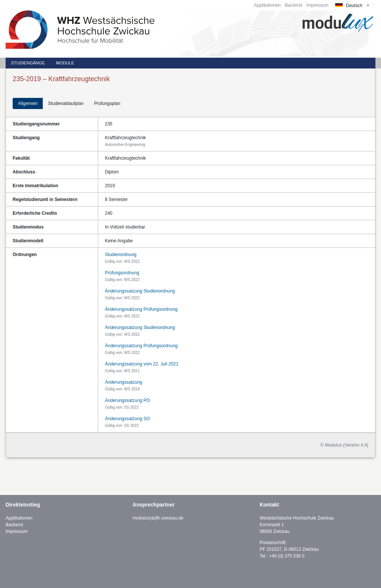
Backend (294, 5)
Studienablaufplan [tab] (66, 103)
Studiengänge (28, 63)
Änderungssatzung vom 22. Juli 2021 (142, 364)
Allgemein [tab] (28, 103)
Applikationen (268, 5)
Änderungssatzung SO (127, 419)
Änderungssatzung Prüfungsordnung (141, 309)
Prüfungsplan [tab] (107, 103)
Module (65, 63)
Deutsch (349, 6)
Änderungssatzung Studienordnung (140, 291)
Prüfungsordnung (122, 273)
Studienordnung (121, 255)
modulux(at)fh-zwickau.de (158, 518)
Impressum (317, 5)
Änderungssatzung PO (127, 400)
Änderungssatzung (124, 382)
